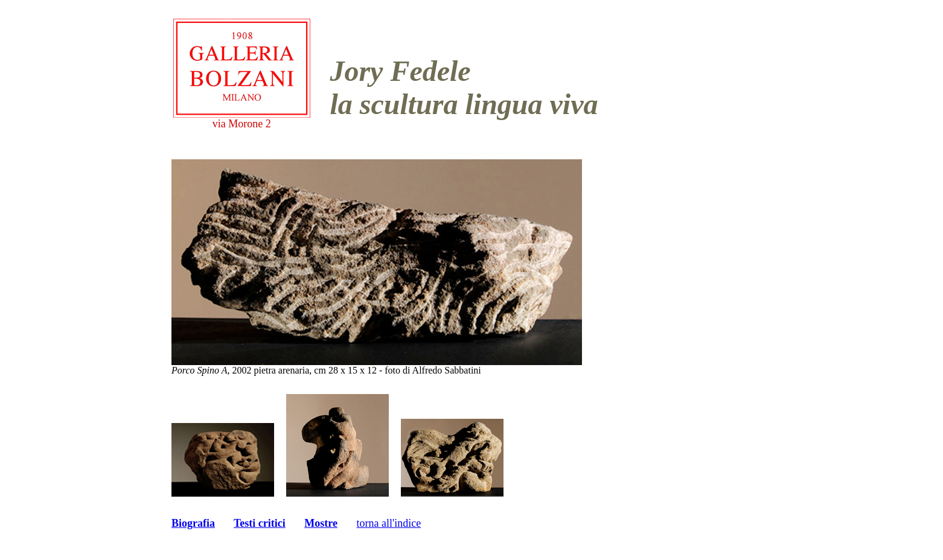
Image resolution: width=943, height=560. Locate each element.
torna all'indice (388, 523)
